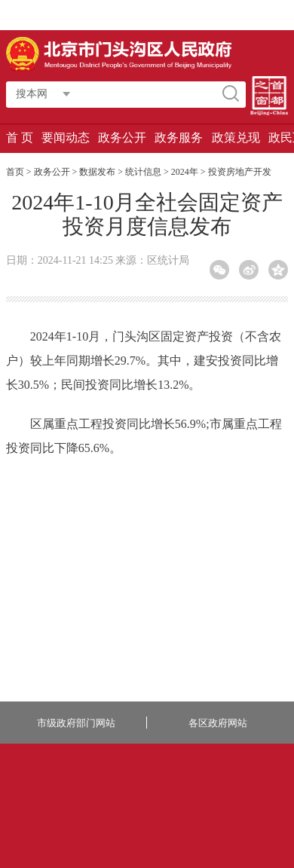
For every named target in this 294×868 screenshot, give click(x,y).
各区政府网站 (218, 723)
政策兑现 (236, 138)
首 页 (20, 138)
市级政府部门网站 (76, 723)
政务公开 (122, 138)
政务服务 (179, 138)
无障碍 (271, 15)
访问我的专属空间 (67, 15)
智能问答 (131, 15)
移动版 (236, 15)
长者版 (200, 15)
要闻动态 (66, 138)
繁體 (167, 15)
